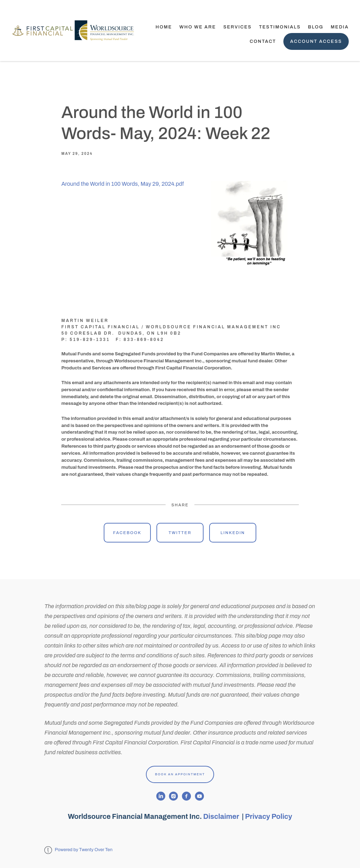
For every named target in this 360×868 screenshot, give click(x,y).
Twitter (180, 533)
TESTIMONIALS (280, 27)
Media (340, 27)
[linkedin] (161, 796)
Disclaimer (222, 816)
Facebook (127, 533)
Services (237, 27)
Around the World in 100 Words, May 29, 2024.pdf (122, 184)
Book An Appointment (180, 774)
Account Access (316, 41)
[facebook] (187, 796)
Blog (316, 27)
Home (164, 27)
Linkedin (233, 533)
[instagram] (173, 796)
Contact (263, 41)
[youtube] (200, 796)
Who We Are (198, 27)
